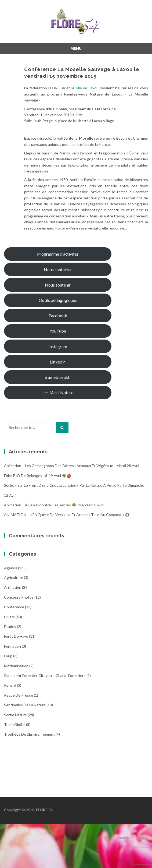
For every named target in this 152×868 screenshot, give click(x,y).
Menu (76, 48)
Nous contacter (58, 269)
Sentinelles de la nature (25, 705)
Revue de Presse (19, 695)
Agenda (11, 568)
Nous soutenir (58, 285)
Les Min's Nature (58, 392)
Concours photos (19, 597)
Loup (8, 656)
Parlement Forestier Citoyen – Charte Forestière (45, 675)
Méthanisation (16, 666)
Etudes (10, 627)
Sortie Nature (15, 715)
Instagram (58, 346)
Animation (13, 587)
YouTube (58, 331)
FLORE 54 (44, 810)
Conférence (14, 607)
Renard (10, 685)
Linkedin (58, 362)
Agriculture (14, 578)
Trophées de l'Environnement (29, 734)
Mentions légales (133, 838)
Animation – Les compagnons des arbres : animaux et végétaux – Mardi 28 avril (72, 466)
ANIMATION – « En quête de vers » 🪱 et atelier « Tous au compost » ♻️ (67, 515)
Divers (9, 617)
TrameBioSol (15, 724)
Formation (12, 646)
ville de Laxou (87, 88)
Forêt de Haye (16, 636)
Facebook (58, 315)
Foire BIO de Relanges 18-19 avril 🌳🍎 (37, 476)
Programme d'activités (58, 254)
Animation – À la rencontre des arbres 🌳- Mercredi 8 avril (54, 505)
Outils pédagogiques (58, 300)
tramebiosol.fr (58, 377)
